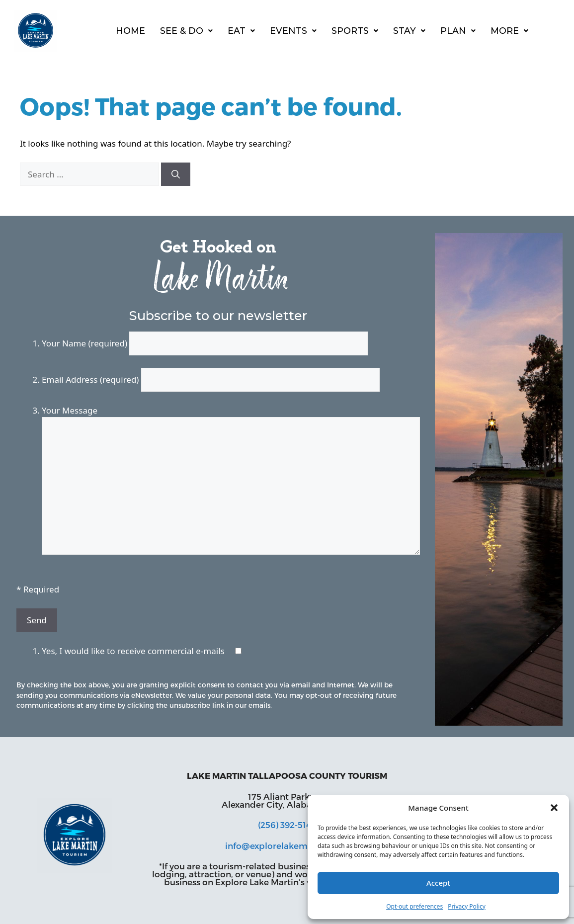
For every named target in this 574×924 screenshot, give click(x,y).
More (509, 31)
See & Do (186, 31)
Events (293, 31)
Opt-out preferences (414, 906)
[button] (554, 808)
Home (130, 31)
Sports (355, 31)
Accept (438, 883)
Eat (241, 31)
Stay (409, 31)
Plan (458, 31)
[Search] (176, 174)
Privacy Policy (467, 906)
